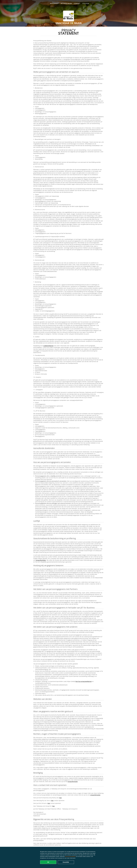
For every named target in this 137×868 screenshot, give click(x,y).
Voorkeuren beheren (70, 856)
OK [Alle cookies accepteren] (48, 862)
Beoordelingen (66, 3)
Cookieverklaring (48, 346)
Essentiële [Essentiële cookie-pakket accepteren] (66, 862)
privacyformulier (41, 560)
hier (61, 798)
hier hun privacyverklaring (83, 681)
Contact (77, 3)
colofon (86, 3)
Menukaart (54, 3)
